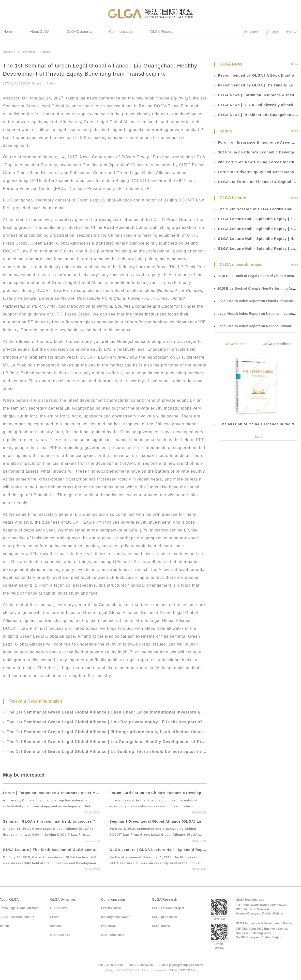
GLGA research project (168, 908)
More (294, 64)
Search (251, 32)
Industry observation (116, 917)
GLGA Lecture (60, 935)
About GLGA (39, 32)
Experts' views (111, 908)
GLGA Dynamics (79, 32)
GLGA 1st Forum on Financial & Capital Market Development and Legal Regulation (256, 182)
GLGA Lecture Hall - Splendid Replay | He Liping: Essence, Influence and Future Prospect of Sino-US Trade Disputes (256, 239)
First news (108, 926)
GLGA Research (163, 32)
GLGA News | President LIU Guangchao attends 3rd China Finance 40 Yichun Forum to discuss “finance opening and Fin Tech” (256, 115)
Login (272, 32)
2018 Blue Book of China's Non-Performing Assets (257, 288)
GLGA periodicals (277, 344)
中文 (291, 32)
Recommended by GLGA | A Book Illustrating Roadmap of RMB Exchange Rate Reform (256, 75)
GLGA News (59, 908)
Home (8, 32)
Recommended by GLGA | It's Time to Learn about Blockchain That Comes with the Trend (256, 85)
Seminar (45, 52)
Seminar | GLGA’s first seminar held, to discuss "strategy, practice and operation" (52, 822)
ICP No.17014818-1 (182, 970)
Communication (121, 32)
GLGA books (235, 344)
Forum (55, 917)
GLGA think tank (113, 935)
